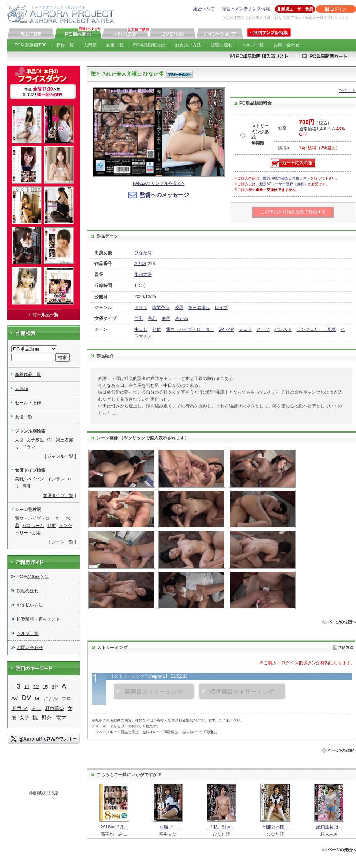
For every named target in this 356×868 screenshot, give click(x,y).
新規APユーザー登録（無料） (284, 184)
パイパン (35, 479)
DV (27, 698)
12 (36, 687)
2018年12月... (114, 827)
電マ (61, 717)
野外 (47, 718)
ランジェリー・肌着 (316, 329)
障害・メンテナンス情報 (246, 9)
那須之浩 (143, 275)
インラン (56, 479)
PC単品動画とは (149, 45)
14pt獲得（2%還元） (319, 148)
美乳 (152, 319)
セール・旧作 (28, 403)
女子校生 (35, 440)
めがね (182, 319)
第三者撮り (199, 308)
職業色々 (161, 308)
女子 (24, 718)
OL (50, 440)
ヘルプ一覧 (253, 45)
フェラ (245, 329)
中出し (141, 329)
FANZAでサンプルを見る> (159, 183)
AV (15, 698)
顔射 (157, 329)
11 (27, 687)
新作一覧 (65, 45)
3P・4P (226, 329)
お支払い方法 (188, 45)
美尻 (166, 319)
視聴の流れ (222, 45)
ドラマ (141, 308)
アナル (50, 698)
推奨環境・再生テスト (39, 619)
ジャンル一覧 (60, 456)
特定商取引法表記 (44, 793)
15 (45, 687)
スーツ (263, 329)
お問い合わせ (287, 45)
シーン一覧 (62, 542)
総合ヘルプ (204, 9)
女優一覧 (115, 45)
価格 (282, 128)
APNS (140, 264)
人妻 (19, 440)
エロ (66, 699)
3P (54, 687)
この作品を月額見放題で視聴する (293, 212)
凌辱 (179, 308)
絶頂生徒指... (329, 827)
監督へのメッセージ (164, 195)
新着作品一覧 (28, 374)
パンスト (283, 329)
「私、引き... (222, 827)
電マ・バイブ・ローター (190, 329)
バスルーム (33, 526)
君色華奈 (54, 708)
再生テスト (301, 178)
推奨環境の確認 (276, 178)
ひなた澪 (143, 253)
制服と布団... (275, 827)
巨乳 (139, 319)
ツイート (347, 90)
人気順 (90, 45)
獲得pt (284, 148)
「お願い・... (168, 827)
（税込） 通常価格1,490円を (322, 129)
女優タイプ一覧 (58, 495)
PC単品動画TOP (31, 45)
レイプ (221, 308)
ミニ (36, 708)
